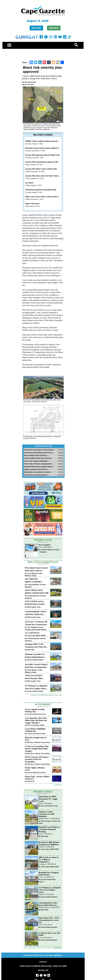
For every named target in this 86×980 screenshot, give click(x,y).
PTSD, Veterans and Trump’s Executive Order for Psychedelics (37, 759)
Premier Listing (43, 540)
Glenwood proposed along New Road (41, 190)
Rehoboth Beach (44, 819)
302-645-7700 (43, 970)
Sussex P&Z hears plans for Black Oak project (44, 176)
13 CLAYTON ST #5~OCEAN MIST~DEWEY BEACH (37, 635)
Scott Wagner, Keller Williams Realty (34, 575)
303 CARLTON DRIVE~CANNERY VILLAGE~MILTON (34, 581)
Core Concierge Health (36, 725)
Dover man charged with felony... (36, 461)
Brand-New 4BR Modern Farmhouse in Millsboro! (49, 843)
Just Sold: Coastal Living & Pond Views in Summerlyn (36, 666)
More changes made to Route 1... (37, 455)
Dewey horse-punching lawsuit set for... (39, 453)
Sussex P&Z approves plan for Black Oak (42, 155)
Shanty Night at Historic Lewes (35, 769)
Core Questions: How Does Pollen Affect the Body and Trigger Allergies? (36, 720)
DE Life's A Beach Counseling (39, 742)
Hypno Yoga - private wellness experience (37, 778)
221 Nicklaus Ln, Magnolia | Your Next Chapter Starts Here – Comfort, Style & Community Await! (36, 687)
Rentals (55, 695)
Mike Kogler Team (34, 607)
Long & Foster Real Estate (47, 881)
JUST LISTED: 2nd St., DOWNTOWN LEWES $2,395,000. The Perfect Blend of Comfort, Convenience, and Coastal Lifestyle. (36, 603)
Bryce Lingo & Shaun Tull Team (49, 822)
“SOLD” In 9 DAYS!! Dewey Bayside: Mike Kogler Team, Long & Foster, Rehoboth (34, 677)
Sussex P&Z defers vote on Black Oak (41, 169)
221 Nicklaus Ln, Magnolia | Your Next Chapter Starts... (50, 890)
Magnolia (42, 894)
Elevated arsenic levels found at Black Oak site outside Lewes (51, 148)
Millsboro (42, 847)
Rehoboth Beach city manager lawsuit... (39, 467)
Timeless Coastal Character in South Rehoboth (46, 814)
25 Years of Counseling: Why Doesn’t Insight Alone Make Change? (37, 749)
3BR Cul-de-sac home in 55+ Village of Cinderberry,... (49, 860)
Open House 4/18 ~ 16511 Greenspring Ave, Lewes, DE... (49, 920)
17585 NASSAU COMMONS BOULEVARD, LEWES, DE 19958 (43, 966)
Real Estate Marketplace (43, 562)
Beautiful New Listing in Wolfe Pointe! (49, 874)
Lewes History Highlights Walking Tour (35, 730)
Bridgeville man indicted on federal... (38, 472)
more (57, 785)
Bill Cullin (31, 650)
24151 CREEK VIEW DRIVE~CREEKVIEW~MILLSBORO (37, 592)
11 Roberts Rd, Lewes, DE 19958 (49, 934)
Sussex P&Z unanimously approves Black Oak (45, 162)
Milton (41, 804)
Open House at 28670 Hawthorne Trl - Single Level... (48, 799)
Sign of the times (32, 204)
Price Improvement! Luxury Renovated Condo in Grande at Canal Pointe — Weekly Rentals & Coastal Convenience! (37, 569)
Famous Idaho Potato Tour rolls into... (38, 458)
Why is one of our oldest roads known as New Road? (47, 197)
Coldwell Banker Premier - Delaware (49, 551)
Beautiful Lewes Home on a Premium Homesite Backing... (49, 829)
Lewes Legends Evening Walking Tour (35, 710)
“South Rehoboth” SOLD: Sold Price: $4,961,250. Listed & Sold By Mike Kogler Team (36, 613)
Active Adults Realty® (35, 660)
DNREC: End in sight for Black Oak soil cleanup (45, 141)
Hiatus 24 (31, 781)
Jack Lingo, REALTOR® (50, 849)
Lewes (41, 547)
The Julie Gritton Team (50, 806)
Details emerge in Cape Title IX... (36, 469)
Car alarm (29, 183)
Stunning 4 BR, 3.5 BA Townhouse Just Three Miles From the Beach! (37, 646)
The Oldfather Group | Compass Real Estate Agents (36, 628)
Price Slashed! (44, 545)
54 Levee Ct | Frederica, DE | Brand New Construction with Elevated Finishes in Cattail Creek (36, 623)
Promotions (35, 695)
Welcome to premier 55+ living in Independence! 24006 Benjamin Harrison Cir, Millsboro (36, 656)
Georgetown (43, 864)
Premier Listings (43, 792)
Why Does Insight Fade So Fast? (36, 739)
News (46, 695)
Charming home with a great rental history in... (48, 904)
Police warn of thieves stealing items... (39, 464)
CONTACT (43, 962)
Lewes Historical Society (37, 714)
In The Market (43, 704)
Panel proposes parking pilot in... (37, 475)
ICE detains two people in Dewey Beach (39, 450)
